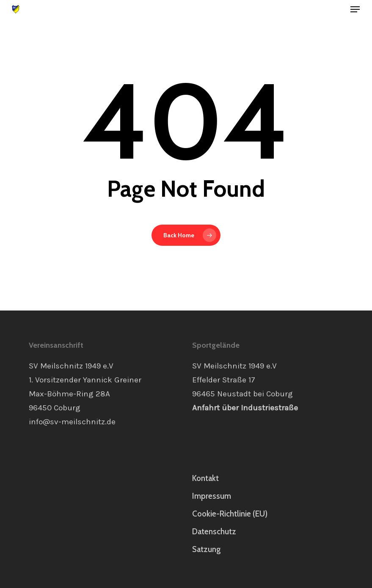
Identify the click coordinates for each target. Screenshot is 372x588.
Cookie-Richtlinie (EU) (230, 514)
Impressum (212, 496)
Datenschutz (214, 532)
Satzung (206, 549)
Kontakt (205, 478)
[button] (355, 9)
